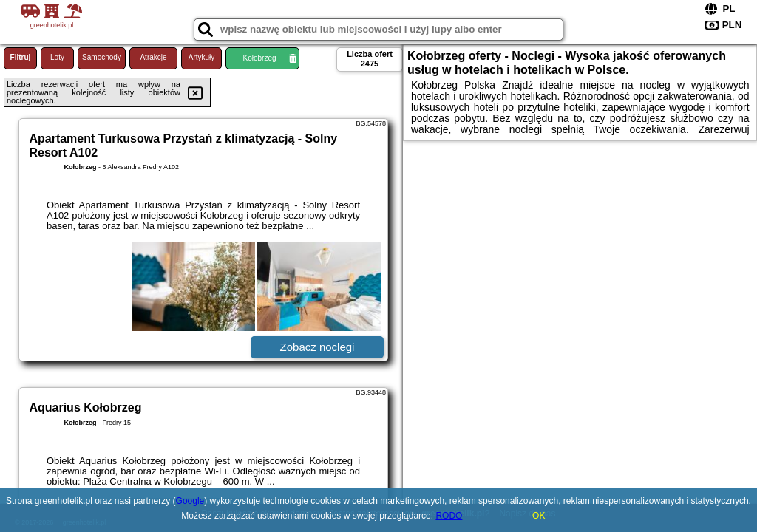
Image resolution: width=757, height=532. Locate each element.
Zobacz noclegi (318, 347)
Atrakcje (153, 57)
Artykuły (202, 57)
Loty (57, 57)
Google (190, 501)
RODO (449, 516)
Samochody (102, 57)
